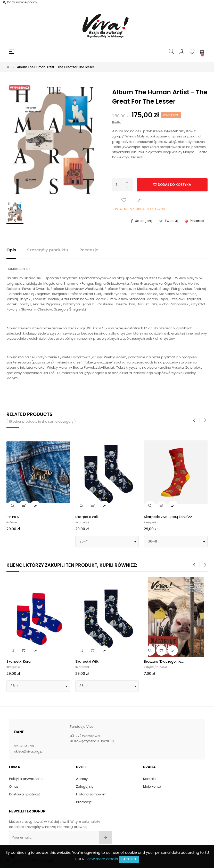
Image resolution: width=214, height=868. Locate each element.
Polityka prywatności (26, 779)
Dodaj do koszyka (172, 185)
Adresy (82, 779)
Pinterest (197, 221)
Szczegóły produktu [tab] (48, 250)
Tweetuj (171, 221)
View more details (102, 859)
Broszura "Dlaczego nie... (164, 662)
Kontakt (150, 779)
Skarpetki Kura (19, 662)
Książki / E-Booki (155, 667)
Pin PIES (13, 517)
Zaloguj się (85, 787)
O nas (14, 787)
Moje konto (152, 787)
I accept (129, 859)
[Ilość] (122, 185)
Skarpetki (82, 523)
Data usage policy (22, 2)
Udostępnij (144, 221)
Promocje (84, 802)
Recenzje (89, 250)
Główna (12, 523)
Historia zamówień (91, 795)
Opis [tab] (11, 250)
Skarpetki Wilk (87, 517)
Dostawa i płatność (25, 795)
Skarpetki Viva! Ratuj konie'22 (168, 517)
